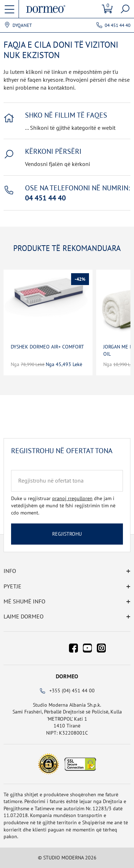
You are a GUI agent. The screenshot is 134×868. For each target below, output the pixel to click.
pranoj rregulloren (72, 498)
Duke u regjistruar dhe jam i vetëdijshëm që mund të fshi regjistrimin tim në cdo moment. (63, 505)
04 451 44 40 (118, 25)
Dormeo (67, 676)
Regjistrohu (67, 534)
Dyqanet (22, 25)
